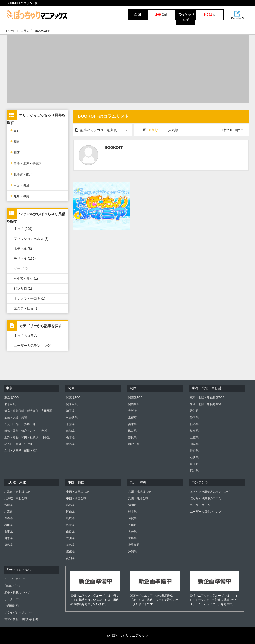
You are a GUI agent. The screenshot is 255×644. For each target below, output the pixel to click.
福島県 (9, 545)
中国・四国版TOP (78, 492)
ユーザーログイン (16, 579)
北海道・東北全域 (16, 498)
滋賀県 (132, 431)
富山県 (194, 464)
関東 (15, 141)
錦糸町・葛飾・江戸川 (19, 444)
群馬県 (70, 444)
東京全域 (10, 404)
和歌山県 (134, 444)
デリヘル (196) (25, 259)
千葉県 (70, 424)
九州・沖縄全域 (138, 498)
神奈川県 (72, 417)
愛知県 (194, 411)
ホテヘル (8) (23, 249)
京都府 (132, 417)
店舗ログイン (13, 586)
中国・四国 (20, 185)
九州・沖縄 (20, 196)
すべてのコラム (25, 336)
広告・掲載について (17, 593)
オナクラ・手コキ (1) (30, 298)
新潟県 (194, 424)
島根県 (70, 525)
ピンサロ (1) (23, 288)
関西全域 (134, 404)
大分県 (132, 532)
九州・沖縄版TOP (139, 492)
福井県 (194, 471)
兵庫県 (132, 424)
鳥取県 (70, 518)
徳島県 (70, 545)
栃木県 (70, 437)
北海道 (9, 512)
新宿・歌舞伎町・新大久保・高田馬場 (28, 411)
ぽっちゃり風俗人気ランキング (210, 492)
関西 (15, 152)
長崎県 (132, 525)
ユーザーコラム (200, 505)
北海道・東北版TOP (17, 492)
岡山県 (70, 512)
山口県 (70, 532)
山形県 (9, 532)
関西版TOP (135, 398)
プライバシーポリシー (19, 612)
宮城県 (9, 505)
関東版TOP (73, 398)
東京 (15, 130)
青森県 (9, 518)
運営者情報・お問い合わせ (21, 619)
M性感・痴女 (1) (26, 278)
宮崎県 (132, 538)
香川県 (70, 538)
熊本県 (132, 512)
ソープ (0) (21, 269)
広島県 (70, 505)
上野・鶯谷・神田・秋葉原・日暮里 (27, 437)
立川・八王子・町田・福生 (21, 451)
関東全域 (72, 404)
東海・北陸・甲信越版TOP (207, 398)
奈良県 (132, 437)
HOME (11, 31)
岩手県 (9, 538)
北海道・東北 (21, 174)
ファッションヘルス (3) (31, 239)
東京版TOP (11, 398)
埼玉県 (70, 411)
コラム (25, 31)
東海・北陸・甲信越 (26, 163)
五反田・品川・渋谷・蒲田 (21, 424)
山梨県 (194, 444)
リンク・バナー (14, 599)
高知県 (70, 558)
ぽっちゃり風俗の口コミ (206, 498)
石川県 (194, 457)
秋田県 (9, 525)
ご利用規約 (11, 606)
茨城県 (70, 431)
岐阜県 (194, 431)
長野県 (194, 451)
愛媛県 (70, 551)
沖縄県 (132, 551)
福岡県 (132, 505)
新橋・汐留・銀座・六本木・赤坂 (26, 431)
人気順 (173, 130)
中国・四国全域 (76, 498)
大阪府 (132, 411)
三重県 (194, 437)
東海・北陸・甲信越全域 (206, 404)
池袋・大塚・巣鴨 (16, 417)
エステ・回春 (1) (26, 308)
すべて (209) (23, 229)
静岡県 (194, 417)
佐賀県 (132, 518)
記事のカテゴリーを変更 (104, 128)
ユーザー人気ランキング (32, 346)
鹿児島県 (134, 545)
